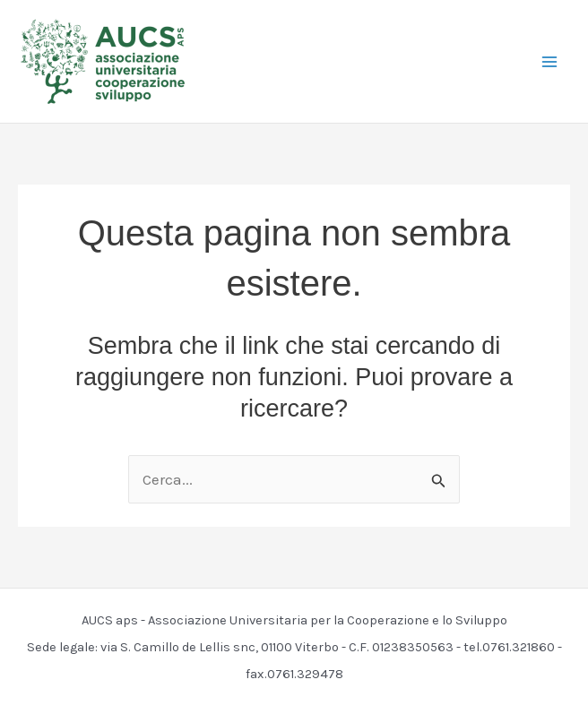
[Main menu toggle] (550, 62)
